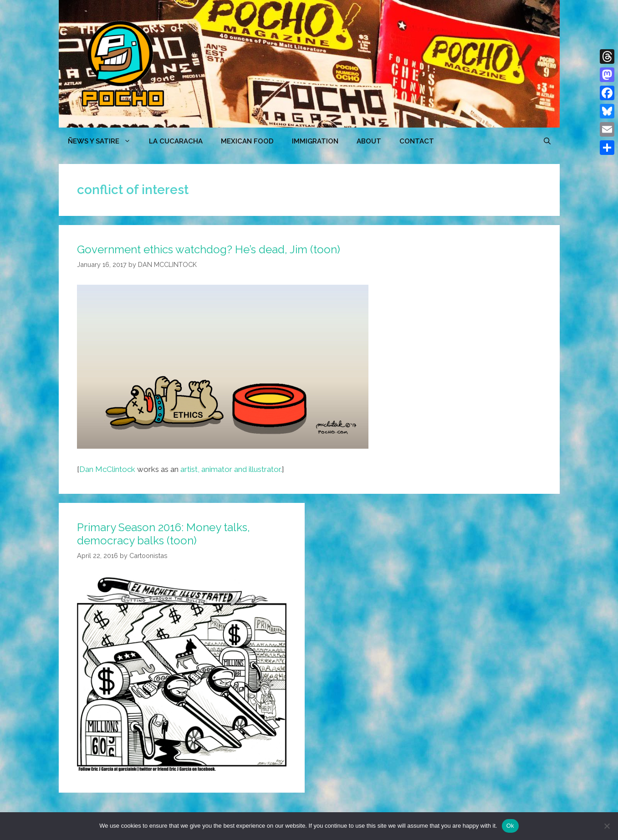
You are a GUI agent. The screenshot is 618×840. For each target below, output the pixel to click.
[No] (607, 826)
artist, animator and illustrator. (231, 469)
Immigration (315, 141)
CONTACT (417, 141)
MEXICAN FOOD (247, 141)
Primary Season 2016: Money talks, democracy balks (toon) (163, 534)
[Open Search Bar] (547, 141)
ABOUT (369, 141)
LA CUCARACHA (176, 141)
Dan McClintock (107, 469)
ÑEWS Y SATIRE (104, 141)
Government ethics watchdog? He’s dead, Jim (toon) (209, 249)
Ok (510, 826)
